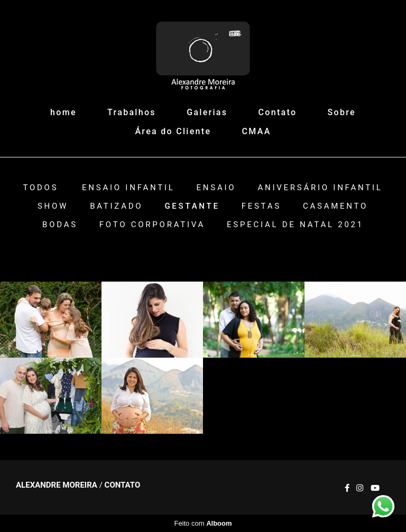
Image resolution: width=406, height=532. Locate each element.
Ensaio (216, 188)
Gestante (192, 206)
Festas (261, 206)
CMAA (257, 131)
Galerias (207, 112)
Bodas (60, 225)
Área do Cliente (173, 131)
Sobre (342, 112)
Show (53, 206)
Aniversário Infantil (320, 188)
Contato (278, 112)
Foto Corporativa (152, 225)
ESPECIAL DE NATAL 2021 (295, 225)
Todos (40, 188)
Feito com (203, 523)
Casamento (335, 206)
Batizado (116, 206)
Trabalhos (132, 112)
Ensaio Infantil (128, 188)
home (63, 112)
